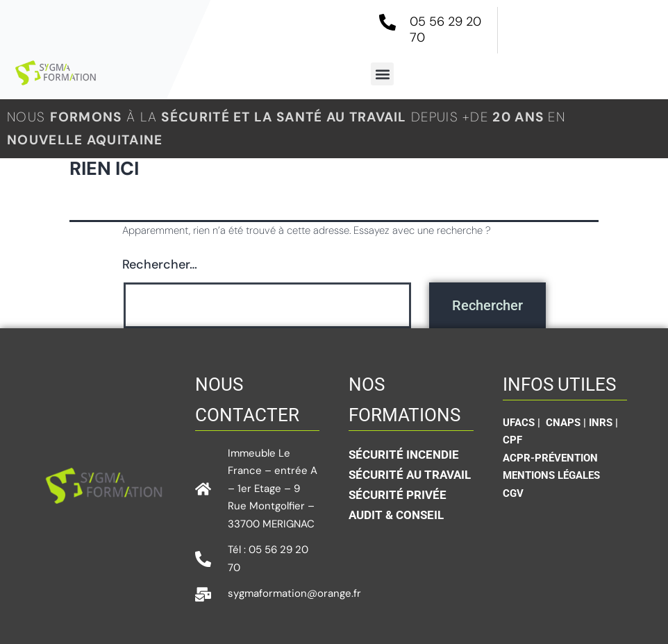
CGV (513, 493)
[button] (382, 74)
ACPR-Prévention (550, 458)
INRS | (603, 423)
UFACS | (523, 423)
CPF (512, 440)
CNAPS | (567, 423)
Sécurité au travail (410, 475)
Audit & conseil (396, 515)
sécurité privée (398, 495)
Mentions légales (551, 475)
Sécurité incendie (404, 455)
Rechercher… (160, 264)
